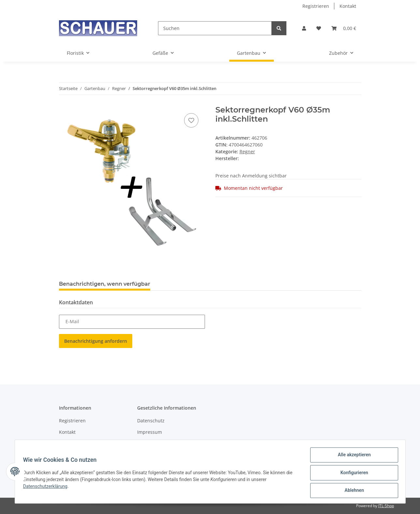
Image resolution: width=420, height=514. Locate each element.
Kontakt (348, 6)
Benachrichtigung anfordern (96, 341)
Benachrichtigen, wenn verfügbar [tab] (105, 284)
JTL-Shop (386, 506)
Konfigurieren (352, 474)
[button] (304, 28)
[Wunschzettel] (319, 28)
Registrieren (316, 6)
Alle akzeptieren (352, 457)
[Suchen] (215, 28)
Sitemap (68, 443)
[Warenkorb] (344, 28)
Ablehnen (352, 491)
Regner (247, 151)
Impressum (150, 432)
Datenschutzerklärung (48, 488)
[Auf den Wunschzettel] (191, 120)
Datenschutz (151, 421)
